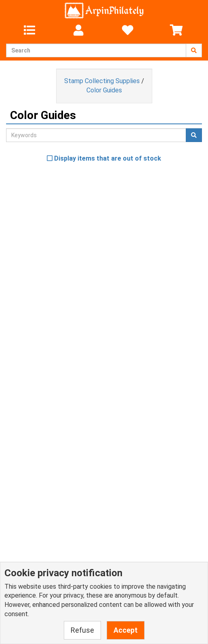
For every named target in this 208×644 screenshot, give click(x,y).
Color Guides (104, 90)
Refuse (82, 630)
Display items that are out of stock (104, 158)
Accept (126, 630)
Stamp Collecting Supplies (102, 81)
